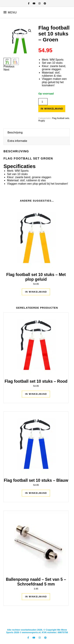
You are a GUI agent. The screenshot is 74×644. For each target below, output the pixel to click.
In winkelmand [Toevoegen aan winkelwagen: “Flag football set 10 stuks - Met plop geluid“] (36, 292)
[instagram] (40, 3)
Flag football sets (61, 118)
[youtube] (34, 3)
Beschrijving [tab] (15, 132)
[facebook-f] (29, 3)
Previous (9, 66)
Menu (12, 12)
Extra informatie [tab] (17, 141)
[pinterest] (45, 3)
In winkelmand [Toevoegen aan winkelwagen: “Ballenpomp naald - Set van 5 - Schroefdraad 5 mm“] (36, 597)
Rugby (42, 121)
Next (6, 70)
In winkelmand (52, 109)
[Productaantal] (43, 102)
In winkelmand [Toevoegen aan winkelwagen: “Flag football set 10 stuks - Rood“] (36, 394)
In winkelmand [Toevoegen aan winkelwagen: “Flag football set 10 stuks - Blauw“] (36, 493)
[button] (30, 31)
